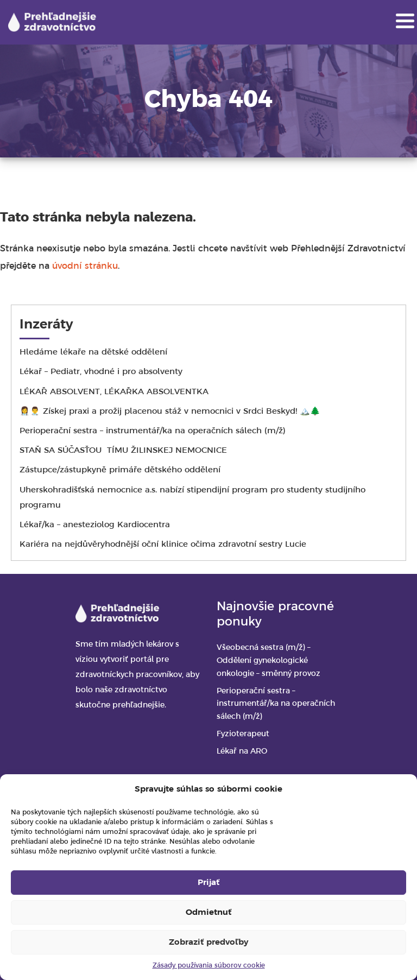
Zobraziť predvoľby (208, 943)
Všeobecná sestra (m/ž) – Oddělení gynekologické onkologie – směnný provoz (268, 661)
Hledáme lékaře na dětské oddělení (93, 352)
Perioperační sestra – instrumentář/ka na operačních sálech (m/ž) (153, 431)
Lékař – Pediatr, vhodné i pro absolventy (101, 372)
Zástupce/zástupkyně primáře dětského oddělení (138, 470)
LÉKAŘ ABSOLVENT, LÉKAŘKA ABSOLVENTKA (114, 392)
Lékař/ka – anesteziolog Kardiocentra (96, 525)
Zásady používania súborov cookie (209, 966)
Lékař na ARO (242, 752)
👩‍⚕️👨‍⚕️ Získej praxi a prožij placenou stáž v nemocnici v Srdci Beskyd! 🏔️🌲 (170, 412)
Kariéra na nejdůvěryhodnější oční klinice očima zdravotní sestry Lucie (163, 545)
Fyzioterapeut (243, 734)
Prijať (208, 883)
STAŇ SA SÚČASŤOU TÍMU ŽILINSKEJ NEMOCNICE (125, 451)
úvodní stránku (85, 266)
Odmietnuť (208, 913)
